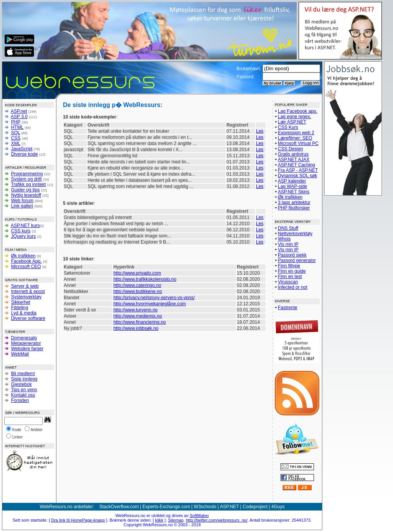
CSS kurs (21, 231)
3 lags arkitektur (294, 203)
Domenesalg (24, 338)
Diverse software (28, 318)
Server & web (25, 286)
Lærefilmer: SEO (295, 138)
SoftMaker (199, 516)
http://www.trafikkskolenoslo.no (145, 279)
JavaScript (22, 149)
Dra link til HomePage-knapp (78, 520)
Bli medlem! (23, 374)
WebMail (20, 354)
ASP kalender (292, 181)
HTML (17, 127)
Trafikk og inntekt (28, 184)
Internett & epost (28, 292)
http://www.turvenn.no (135, 310)
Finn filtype (289, 266)
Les (260, 131)
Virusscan (288, 282)
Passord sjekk (292, 255)
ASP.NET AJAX (294, 160)
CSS (16, 138)
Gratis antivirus (293, 154)
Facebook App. (26, 261)
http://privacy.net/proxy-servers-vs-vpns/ (154, 298)
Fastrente (288, 308)
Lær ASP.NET (292, 122)
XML (16, 143)
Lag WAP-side (292, 186)
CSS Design (290, 149)
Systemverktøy (26, 297)
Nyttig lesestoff (26, 195)
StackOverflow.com (119, 507)
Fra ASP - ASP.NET (298, 170)
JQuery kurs (24, 236)
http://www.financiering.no (140, 322)
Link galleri (22, 206)
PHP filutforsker (294, 208)
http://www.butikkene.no (138, 292)
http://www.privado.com (137, 273)
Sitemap (176, 520)
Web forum (22, 201)
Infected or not (293, 287)
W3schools (205, 507)
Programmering (27, 174)
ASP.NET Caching (296, 165)
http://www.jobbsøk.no (136, 328)
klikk (159, 520)
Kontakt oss (23, 395)
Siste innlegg (24, 379)
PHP (16, 122)
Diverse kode (25, 154)
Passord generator (297, 260)
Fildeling (20, 308)
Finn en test (290, 277)
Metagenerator (26, 343)
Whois (284, 239)
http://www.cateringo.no (137, 285)
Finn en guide (292, 271)
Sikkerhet (21, 302)
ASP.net (19, 111)
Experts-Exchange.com (166, 507)
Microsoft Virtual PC (298, 143)
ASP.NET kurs (25, 226)
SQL (16, 133)
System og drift (26, 179)
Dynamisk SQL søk (297, 176)
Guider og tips (26, 190)
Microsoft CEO (26, 267)
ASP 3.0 (19, 117)
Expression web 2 (296, 133)
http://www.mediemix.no (138, 316)
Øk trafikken (23, 256)
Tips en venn (24, 390)
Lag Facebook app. (298, 111)
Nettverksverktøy (295, 234)
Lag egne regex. (295, 117)
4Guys (278, 507)
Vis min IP (288, 244)
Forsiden (20, 400)
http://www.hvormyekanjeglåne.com (149, 304)
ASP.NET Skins (294, 192)
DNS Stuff (288, 228)
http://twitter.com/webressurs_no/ (217, 520)
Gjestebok (21, 384)
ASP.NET (230, 507)
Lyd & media (24, 313)
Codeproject (255, 507)
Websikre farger (27, 349)
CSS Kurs (288, 127)
